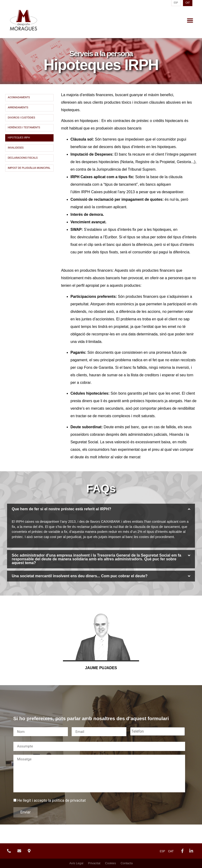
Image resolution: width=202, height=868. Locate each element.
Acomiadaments (19, 97)
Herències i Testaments (24, 128)
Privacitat (94, 863)
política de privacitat (69, 800)
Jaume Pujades (101, 668)
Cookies (110, 863)
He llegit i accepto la (51, 801)
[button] (190, 20)
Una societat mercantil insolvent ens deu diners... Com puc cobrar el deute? (80, 576)
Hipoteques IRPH (19, 138)
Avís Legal (76, 863)
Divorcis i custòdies (21, 118)
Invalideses (16, 148)
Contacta (127, 863)
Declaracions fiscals (23, 158)
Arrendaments (18, 108)
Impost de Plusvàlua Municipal (29, 168)
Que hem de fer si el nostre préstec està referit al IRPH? (61, 509)
